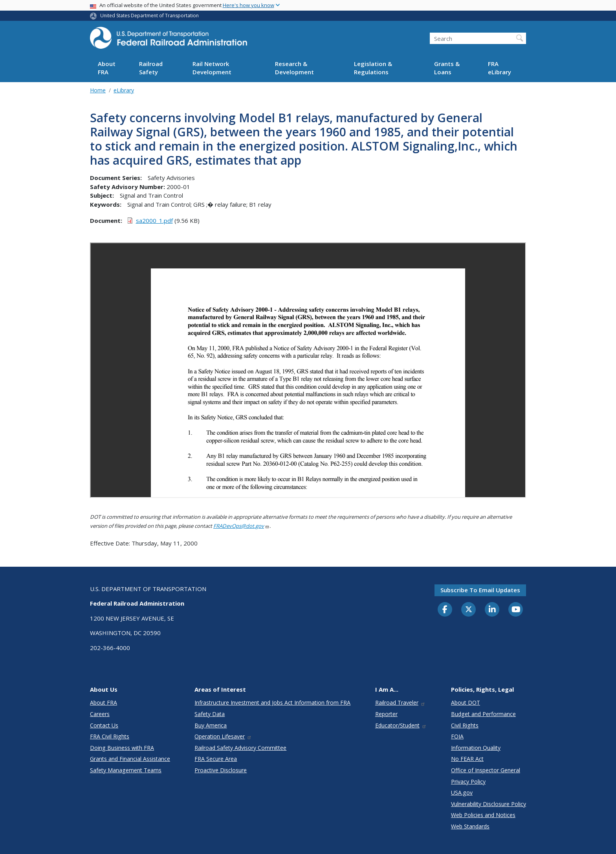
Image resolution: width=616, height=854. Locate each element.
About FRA (107, 68)
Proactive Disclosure (221, 770)
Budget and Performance (483, 714)
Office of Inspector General (486, 770)
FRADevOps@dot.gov (241, 526)
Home (98, 90)
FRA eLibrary (500, 68)
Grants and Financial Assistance (130, 759)
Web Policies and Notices (483, 815)
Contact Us (104, 725)
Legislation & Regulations (373, 68)
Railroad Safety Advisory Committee (240, 748)
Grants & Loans (447, 68)
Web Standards (470, 826)
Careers (100, 714)
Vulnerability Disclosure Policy (489, 804)
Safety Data (210, 714)
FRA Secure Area (216, 759)
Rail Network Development (212, 68)
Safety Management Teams (126, 770)
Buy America (211, 725)
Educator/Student (401, 725)
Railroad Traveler (400, 702)
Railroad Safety (151, 68)
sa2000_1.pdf (154, 220)
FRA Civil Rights (110, 736)
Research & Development (294, 68)
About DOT (466, 702)
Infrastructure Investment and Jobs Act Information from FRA (272, 702)
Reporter (386, 714)
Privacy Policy (468, 781)
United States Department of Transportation (149, 16)
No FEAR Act (467, 759)
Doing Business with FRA (122, 748)
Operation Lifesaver (223, 736)
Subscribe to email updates (480, 590)
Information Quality (476, 748)
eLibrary (124, 90)
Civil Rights (465, 725)
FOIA (457, 736)
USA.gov (462, 792)
